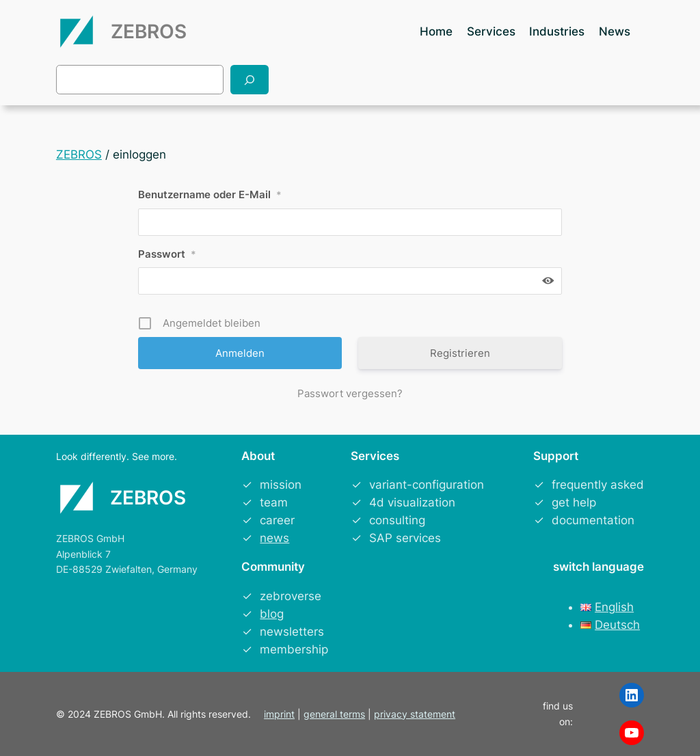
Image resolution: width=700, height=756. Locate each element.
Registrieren (460, 353)
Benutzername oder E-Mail (210, 194)
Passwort (167, 254)
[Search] (250, 80)
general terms (334, 714)
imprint (279, 714)
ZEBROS (149, 31)
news (274, 538)
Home (436, 31)
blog (272, 614)
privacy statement (415, 714)
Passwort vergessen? (350, 393)
